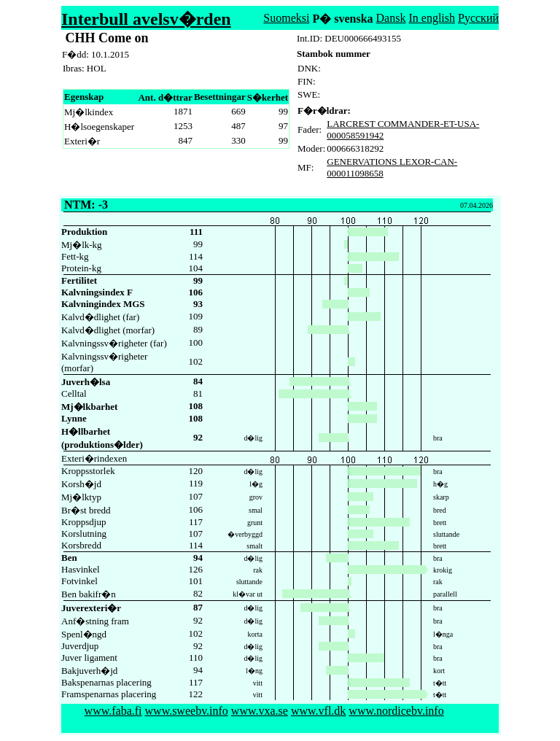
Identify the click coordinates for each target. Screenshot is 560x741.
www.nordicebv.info (396, 711)
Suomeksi (286, 18)
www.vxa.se (260, 711)
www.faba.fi (113, 711)
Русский (478, 18)
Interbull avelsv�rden (146, 19)
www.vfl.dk (318, 711)
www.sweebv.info (187, 711)
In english (432, 18)
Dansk (391, 18)
